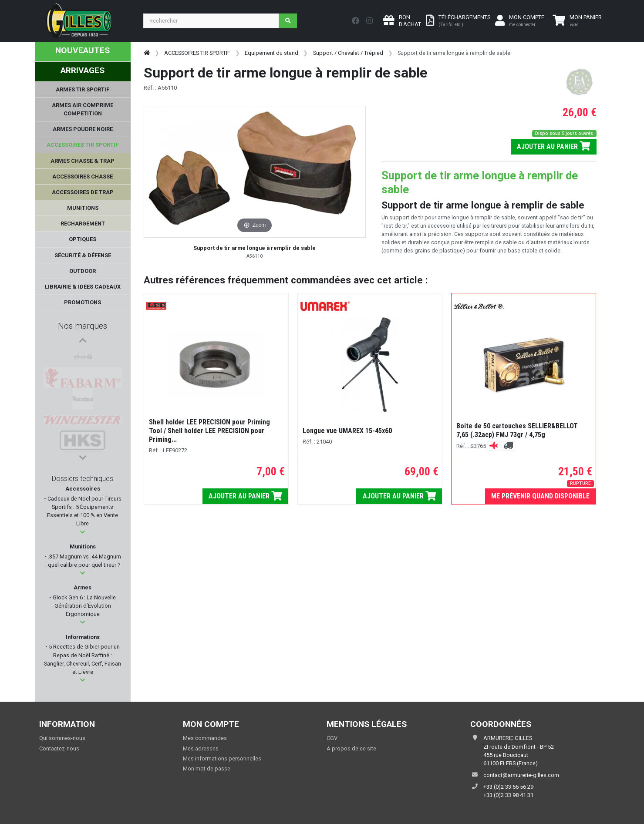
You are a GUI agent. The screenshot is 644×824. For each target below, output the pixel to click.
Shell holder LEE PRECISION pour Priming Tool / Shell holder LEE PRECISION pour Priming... (209, 431)
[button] (83, 532)
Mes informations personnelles (222, 758)
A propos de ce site (351, 748)
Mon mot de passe (207, 769)
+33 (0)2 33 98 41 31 (508, 795)
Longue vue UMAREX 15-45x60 (347, 431)
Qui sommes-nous (62, 738)
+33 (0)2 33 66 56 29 (508, 787)
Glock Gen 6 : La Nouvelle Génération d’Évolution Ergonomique (84, 606)
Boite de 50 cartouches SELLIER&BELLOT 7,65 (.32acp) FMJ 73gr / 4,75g (517, 430)
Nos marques (83, 326)
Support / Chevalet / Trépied (348, 53)
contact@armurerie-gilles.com (521, 775)
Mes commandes (205, 738)
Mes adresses (201, 748)
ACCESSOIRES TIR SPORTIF (197, 53)
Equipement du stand (271, 53)
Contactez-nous (59, 748)
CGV (332, 738)
